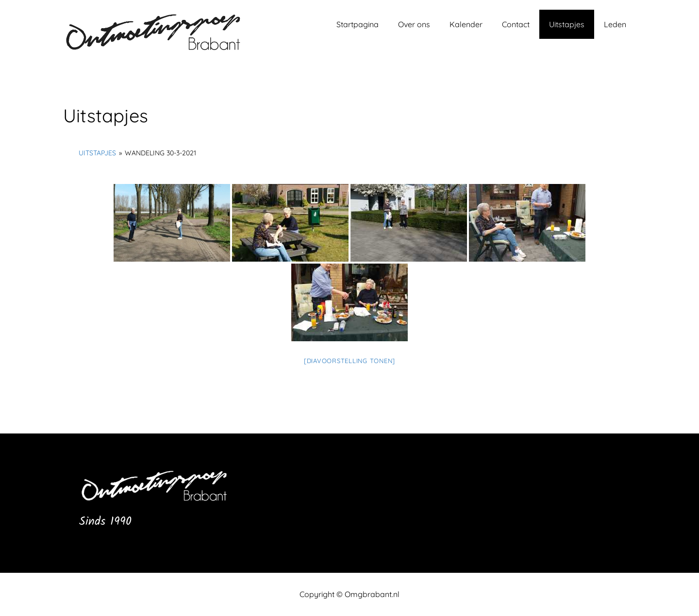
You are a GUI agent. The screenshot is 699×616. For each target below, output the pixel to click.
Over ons (414, 24)
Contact (516, 24)
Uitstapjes (567, 24)
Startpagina (358, 24)
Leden (615, 24)
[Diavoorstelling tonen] (349, 361)
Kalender (466, 24)
